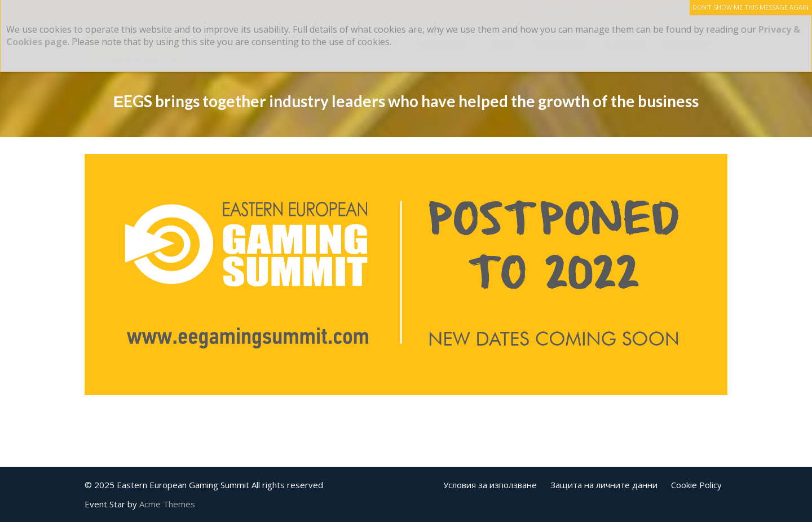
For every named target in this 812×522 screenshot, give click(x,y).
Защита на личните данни (604, 485)
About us (238, 44)
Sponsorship (561, 44)
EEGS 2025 (308, 44)
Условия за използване (490, 485)
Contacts (625, 44)
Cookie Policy (696, 485)
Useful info (440, 44)
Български (687, 44)
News (503, 44)
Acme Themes (167, 504)
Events (374, 44)
